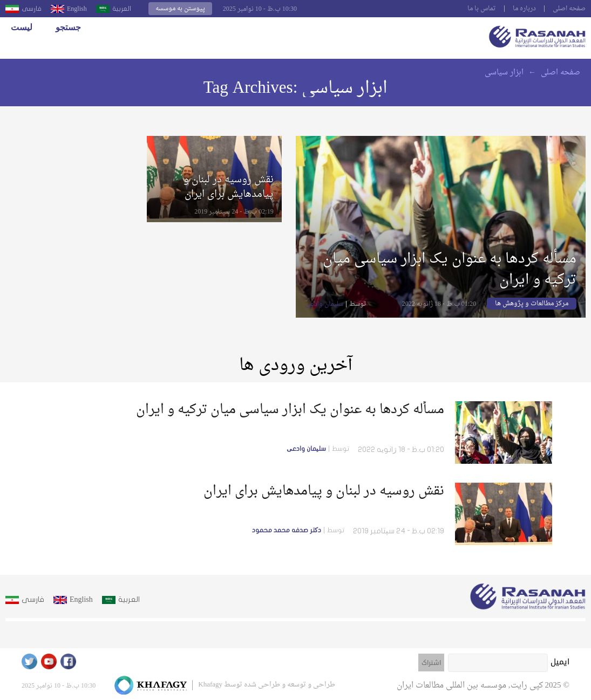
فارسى (32, 9)
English (77, 9)
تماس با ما (482, 9)
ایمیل (560, 662)
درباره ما (524, 9)
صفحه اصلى (569, 9)
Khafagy (210, 685)
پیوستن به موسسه (180, 9)
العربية (122, 9)
